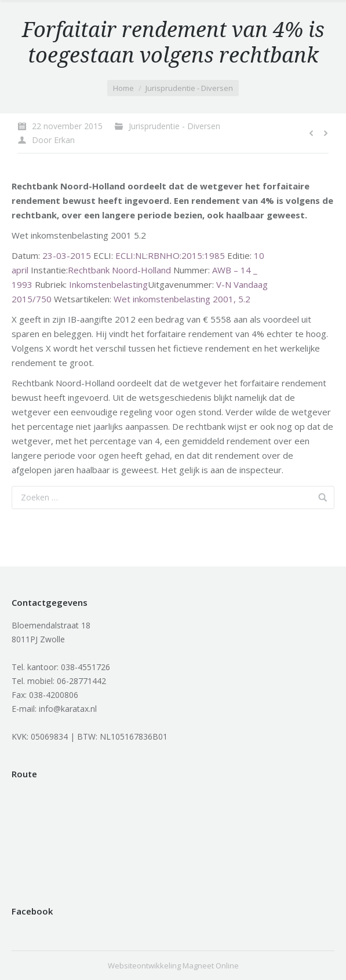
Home (123, 88)
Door (53, 140)
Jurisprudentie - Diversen (189, 88)
